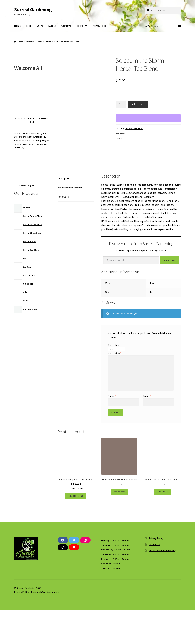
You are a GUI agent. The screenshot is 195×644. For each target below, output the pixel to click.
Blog (29, 26)
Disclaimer (154, 578)
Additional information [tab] (70, 221)
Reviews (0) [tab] (64, 231)
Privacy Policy (100, 26)
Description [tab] (64, 212)
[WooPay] (148, 118)
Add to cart (138, 104)
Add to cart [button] (119, 526)
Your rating (114, 379)
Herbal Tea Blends (34, 42)
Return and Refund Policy (162, 584)
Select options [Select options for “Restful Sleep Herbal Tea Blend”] (76, 530)
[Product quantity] (121, 104)
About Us (66, 26)
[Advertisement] (32, 369)
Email (147, 430)
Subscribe (170, 294)
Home (17, 26)
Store (40, 26)
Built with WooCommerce (45, 626)
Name (112, 430)
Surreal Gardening (33, 10)
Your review (115, 387)
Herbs (80, 26)
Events (52, 26)
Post (119, 138)
